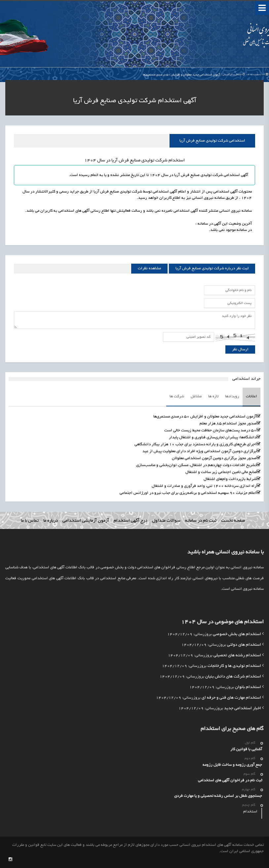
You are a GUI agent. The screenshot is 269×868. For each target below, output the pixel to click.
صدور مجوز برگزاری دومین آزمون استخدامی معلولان (214, 458)
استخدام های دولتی (244, 645)
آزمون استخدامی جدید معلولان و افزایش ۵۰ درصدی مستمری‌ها (206, 75)
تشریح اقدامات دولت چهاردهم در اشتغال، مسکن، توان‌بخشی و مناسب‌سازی (196, 465)
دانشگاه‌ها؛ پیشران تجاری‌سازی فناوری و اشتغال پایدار (213, 437)
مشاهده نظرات (149, 268)
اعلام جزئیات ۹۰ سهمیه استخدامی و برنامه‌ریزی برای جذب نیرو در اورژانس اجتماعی (188, 493)
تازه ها (213, 396)
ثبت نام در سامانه (201, 521)
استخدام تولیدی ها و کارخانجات (234, 666)
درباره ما (51, 521)
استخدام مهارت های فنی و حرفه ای (231, 698)
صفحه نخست (233, 521)
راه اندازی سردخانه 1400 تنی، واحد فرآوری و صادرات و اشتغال (204, 486)
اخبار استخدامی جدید (243, 709)
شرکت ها (177, 396)
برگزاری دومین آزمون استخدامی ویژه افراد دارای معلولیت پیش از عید (199, 451)
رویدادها (232, 396)
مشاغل (196, 396)
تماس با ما (30, 521)
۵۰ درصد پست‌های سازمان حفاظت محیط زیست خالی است (210, 431)
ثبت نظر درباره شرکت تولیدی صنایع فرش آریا (212, 268)
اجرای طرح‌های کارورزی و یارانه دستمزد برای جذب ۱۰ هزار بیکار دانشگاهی (195, 444)
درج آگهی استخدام (131, 521)
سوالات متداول (166, 521)
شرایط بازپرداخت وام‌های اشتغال (230, 479)
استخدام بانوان (248, 687)
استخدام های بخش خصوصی (237, 634)
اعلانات (251, 396)
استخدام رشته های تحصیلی (237, 656)
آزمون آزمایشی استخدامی (86, 521)
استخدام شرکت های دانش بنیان (233, 677)
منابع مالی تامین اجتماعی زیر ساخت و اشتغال (221, 472)
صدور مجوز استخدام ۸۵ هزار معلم (228, 424)
